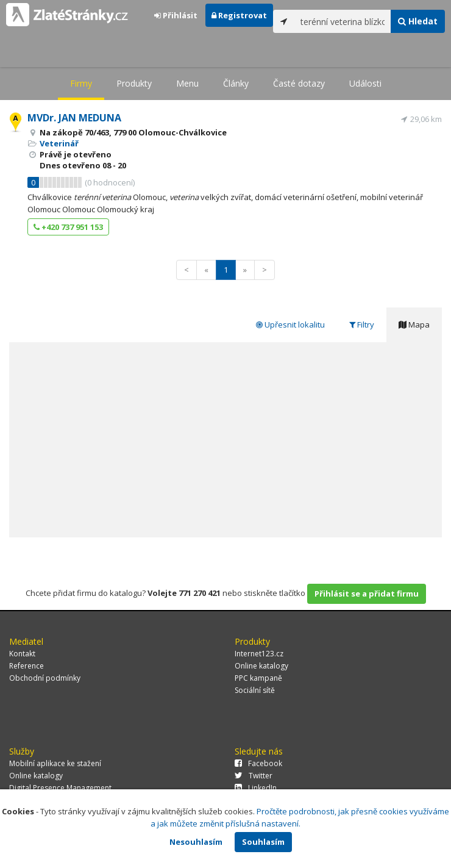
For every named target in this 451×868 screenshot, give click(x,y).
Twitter (254, 776)
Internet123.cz (259, 654)
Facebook (258, 763)
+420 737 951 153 (68, 227)
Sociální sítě (255, 690)
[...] (343, 21)
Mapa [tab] (414, 325)
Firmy (81, 83)
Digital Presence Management (60, 788)
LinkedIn (256, 788)
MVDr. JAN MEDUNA (74, 118)
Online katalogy (261, 666)
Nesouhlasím (196, 842)
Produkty (134, 83)
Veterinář (59, 143)
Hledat (418, 21)
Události (365, 83)
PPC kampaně (258, 678)
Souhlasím (263, 842)
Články (236, 83)
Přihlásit (176, 15)
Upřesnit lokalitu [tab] (290, 325)
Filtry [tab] (362, 325)
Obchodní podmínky (45, 678)
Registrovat (239, 15)
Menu (187, 83)
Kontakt (22, 654)
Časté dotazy (299, 83)
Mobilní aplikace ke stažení (55, 763)
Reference (27, 666)
